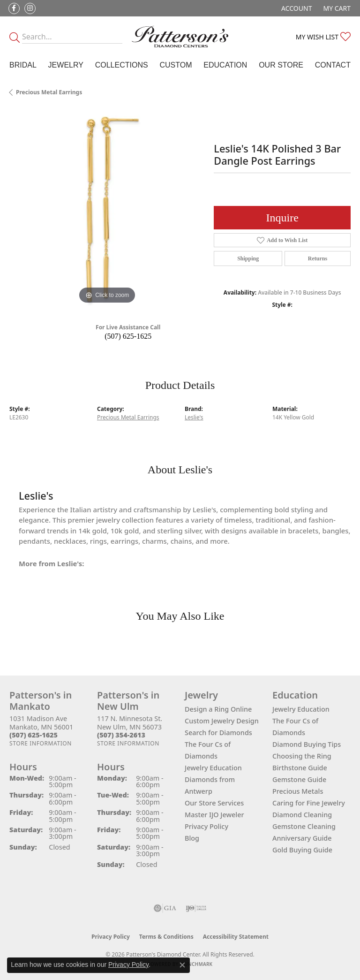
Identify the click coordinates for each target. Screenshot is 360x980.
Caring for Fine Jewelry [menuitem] (309, 803)
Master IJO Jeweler (214, 815)
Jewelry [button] (66, 65)
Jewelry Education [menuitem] (301, 709)
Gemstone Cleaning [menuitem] (304, 826)
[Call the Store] (34, 735)
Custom (176, 65)
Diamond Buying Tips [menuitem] (307, 744)
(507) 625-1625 (128, 336)
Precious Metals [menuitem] (298, 791)
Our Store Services (214, 803)
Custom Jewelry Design (222, 721)
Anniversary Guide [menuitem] (302, 838)
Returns (318, 258)
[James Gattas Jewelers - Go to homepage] (180, 37)
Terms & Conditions (166, 937)
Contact (333, 65)
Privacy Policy (206, 826)
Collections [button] (122, 65)
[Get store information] (41, 743)
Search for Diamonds (218, 733)
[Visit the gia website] (165, 908)
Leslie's (194, 417)
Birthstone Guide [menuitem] (300, 768)
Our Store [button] (281, 65)
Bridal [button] (23, 65)
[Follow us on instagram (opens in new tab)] (30, 8)
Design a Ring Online (218, 709)
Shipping (248, 258)
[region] (107, 208)
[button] (296, 8)
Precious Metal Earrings (49, 92)
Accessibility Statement (236, 937)
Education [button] (225, 65)
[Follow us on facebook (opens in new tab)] (14, 8)
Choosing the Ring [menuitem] (302, 756)
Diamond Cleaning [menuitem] (302, 815)
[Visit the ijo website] (196, 908)
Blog (192, 838)
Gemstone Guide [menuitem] (299, 779)
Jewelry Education (213, 768)
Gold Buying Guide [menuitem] (302, 850)
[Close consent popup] (182, 965)
